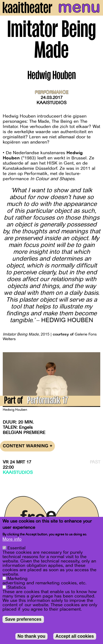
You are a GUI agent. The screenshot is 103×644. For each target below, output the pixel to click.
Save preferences (23, 620)
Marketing (17, 579)
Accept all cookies (75, 637)
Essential (16, 549)
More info (12, 540)
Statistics (17, 588)
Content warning (27, 446)
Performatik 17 (48, 401)
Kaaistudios (51, 103)
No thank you (31, 637)
